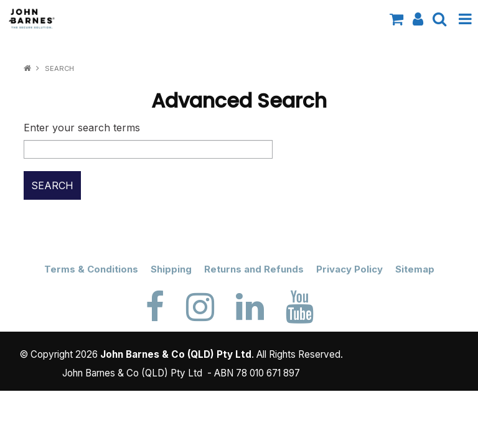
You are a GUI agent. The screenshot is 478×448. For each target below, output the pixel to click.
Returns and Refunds (254, 269)
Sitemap (415, 269)
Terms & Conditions (91, 269)
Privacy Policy (349, 269)
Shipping (171, 269)
